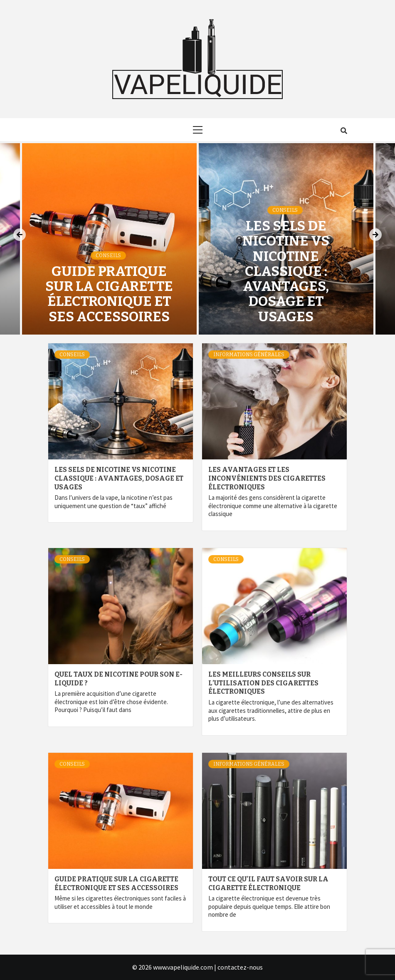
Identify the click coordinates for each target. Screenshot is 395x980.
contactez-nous (240, 967)
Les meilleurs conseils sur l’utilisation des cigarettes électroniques (263, 683)
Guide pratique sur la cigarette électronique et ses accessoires (109, 294)
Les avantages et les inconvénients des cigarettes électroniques (267, 478)
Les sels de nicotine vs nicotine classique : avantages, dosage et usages (286, 271)
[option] (286, 239)
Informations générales (249, 355)
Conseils (108, 256)
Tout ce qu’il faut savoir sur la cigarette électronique (268, 883)
